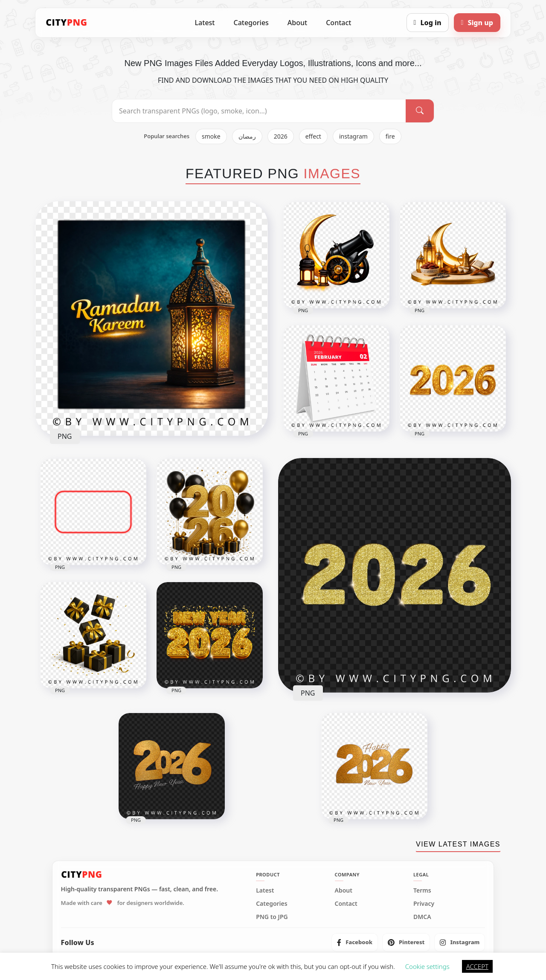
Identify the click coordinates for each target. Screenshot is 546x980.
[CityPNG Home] (67, 23)
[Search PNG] (259, 111)
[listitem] (355, 942)
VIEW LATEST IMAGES (458, 844)
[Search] (420, 111)
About (297, 23)
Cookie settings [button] (427, 966)
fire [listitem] (390, 136)
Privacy (424, 904)
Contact (338, 23)
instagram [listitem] (353, 136)
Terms (422, 890)
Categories (251, 23)
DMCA (422, 917)
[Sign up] (477, 23)
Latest (205, 23)
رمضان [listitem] (247, 136)
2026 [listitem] (281, 136)
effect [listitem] (313, 136)
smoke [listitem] (211, 136)
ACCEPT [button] (477, 966)
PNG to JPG (272, 917)
